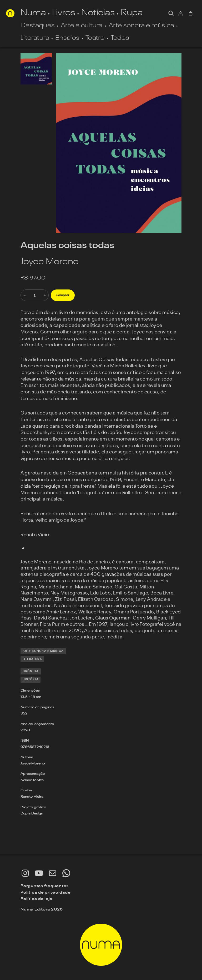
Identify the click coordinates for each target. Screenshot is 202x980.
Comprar (63, 295)
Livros (64, 13)
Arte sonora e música (43, 651)
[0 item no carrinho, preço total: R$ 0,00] (191, 13)
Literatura (32, 659)
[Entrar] (180, 13)
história (31, 680)
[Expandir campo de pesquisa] (171, 13)
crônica (31, 671)
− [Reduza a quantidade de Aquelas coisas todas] (24, 295)
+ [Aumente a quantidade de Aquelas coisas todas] (45, 295)
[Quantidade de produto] (35, 295)
